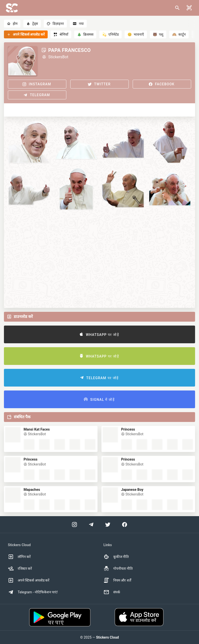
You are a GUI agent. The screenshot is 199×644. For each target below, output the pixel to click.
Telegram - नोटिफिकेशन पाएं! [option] (33, 592)
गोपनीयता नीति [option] (118, 569)
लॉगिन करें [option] (19, 557)
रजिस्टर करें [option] (20, 569)
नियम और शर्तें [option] (117, 580)
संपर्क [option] (112, 592)
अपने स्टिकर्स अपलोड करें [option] (29, 580)
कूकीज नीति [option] (116, 557)
